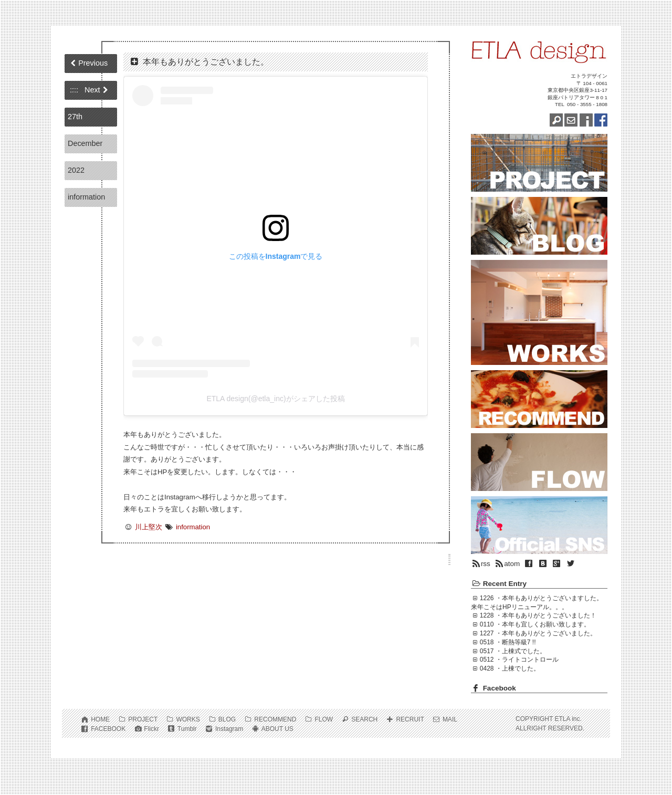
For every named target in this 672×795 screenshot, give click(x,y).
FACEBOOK (108, 729)
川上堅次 (149, 527)
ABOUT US (277, 729)
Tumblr (187, 729)
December (85, 143)
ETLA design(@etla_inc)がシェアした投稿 (275, 399)
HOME (100, 719)
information (86, 197)
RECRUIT (410, 719)
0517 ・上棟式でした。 (513, 651)
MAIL (450, 719)
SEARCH (364, 719)
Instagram (229, 729)
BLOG (227, 719)
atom (507, 564)
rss (481, 564)
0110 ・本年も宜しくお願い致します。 (535, 624)
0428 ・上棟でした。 (510, 668)
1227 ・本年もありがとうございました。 (538, 633)
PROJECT (143, 719)
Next (92, 90)
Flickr (151, 729)
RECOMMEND (275, 719)
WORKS (188, 719)
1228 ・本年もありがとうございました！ (538, 615)
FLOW (324, 719)
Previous (93, 63)
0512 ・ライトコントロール (519, 660)
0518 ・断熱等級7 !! (508, 642)
